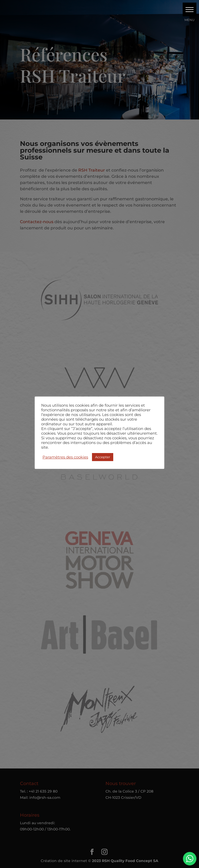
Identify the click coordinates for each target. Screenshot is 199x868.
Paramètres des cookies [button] (65, 457)
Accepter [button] (103, 457)
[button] (190, 9)
